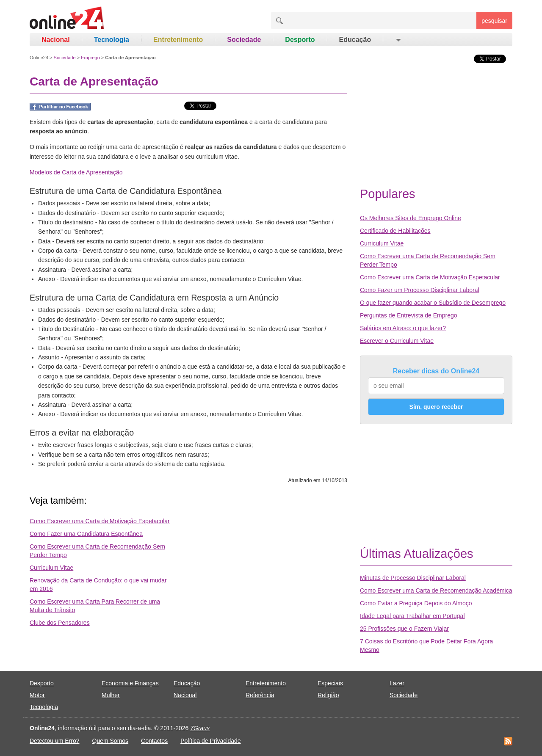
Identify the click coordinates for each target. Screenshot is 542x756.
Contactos (154, 741)
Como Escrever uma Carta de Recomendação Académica (436, 590)
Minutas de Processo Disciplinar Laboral (413, 578)
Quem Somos (111, 741)
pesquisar (494, 21)
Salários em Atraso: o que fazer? (403, 328)
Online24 (39, 58)
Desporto (300, 40)
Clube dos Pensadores (60, 623)
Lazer (397, 683)
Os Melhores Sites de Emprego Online (411, 218)
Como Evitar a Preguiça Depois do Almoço (416, 603)
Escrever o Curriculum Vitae (397, 341)
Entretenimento (178, 40)
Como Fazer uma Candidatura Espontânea (86, 534)
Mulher (111, 695)
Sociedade (244, 40)
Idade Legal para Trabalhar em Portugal (412, 616)
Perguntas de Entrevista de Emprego (409, 315)
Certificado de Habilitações (395, 231)
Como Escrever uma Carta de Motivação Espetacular (100, 521)
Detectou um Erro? (55, 741)
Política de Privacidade (210, 741)
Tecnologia (112, 40)
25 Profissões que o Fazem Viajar (404, 629)
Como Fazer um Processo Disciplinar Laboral (420, 290)
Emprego (90, 58)
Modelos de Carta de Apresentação (76, 172)
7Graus (200, 728)
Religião (328, 695)
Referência (260, 695)
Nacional (56, 40)
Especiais (330, 683)
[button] (398, 40)
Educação (355, 40)
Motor (37, 695)
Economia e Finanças (130, 683)
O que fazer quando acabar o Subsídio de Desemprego (433, 303)
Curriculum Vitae (51, 568)
